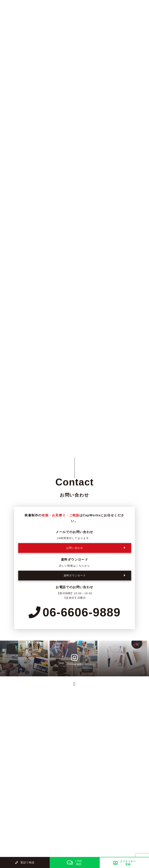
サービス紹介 (64, 795)
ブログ (66, 816)
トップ (12, 795)
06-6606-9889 (74, 612)
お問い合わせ (70, 830)
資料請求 (13, 830)
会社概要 (68, 823)
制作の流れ (69, 801)
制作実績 (13, 808)
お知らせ (13, 823)
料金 (10, 801)
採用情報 (68, 808)
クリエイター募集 (19, 816)
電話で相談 (25, 863)
